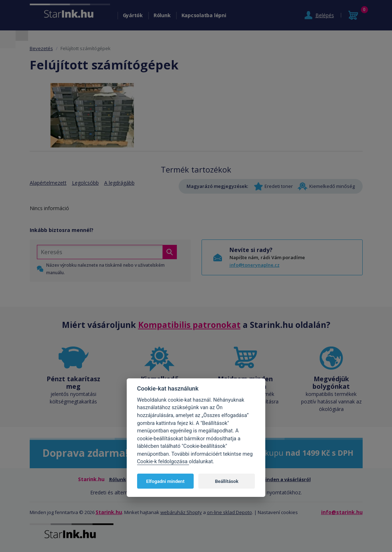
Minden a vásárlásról (286, 479)
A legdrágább (119, 183)
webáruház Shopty (181, 512)
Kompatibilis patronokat (189, 325)
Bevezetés (41, 48)
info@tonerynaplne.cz (255, 265)
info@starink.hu (342, 512)
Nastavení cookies (278, 512)
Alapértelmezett (48, 183)
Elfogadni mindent (165, 481)
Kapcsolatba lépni (204, 15)
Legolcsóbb (85, 183)
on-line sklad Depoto (229, 512)
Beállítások (227, 481)
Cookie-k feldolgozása (163, 462)
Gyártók (133, 15)
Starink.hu (109, 512)
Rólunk (162, 15)
